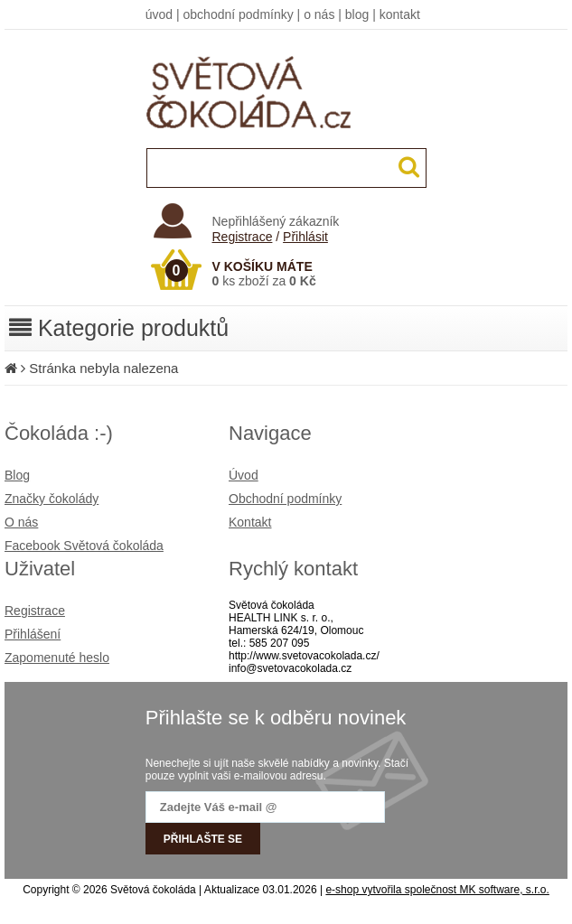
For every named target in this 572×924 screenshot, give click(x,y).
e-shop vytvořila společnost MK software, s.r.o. (437, 890)
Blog (17, 475)
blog (357, 14)
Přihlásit (305, 237)
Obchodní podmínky (285, 499)
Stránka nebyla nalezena (103, 368)
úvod (159, 14)
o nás (319, 14)
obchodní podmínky (239, 14)
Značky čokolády (52, 499)
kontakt (400, 14)
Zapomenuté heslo (57, 658)
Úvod (244, 475)
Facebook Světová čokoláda (84, 546)
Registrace (243, 237)
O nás (21, 522)
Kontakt (250, 522)
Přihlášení (33, 634)
